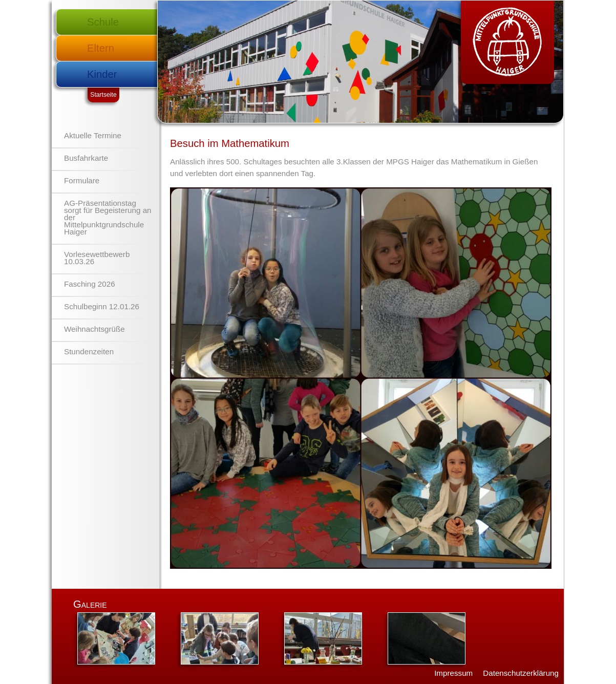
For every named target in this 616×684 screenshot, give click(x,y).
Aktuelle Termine (93, 135)
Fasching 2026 (90, 284)
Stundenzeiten (89, 351)
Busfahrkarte (86, 158)
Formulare (82, 180)
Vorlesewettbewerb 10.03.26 (97, 258)
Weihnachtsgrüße (94, 329)
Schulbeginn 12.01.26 (102, 306)
